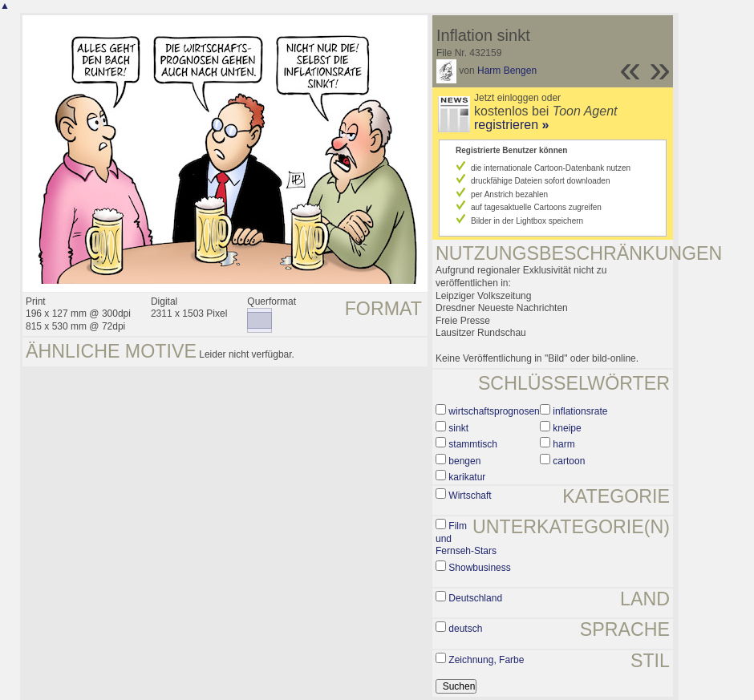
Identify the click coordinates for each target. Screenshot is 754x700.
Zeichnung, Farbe (486, 660)
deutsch (465, 629)
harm (563, 444)
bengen (464, 461)
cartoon (569, 461)
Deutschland (475, 598)
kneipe (567, 428)
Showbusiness (479, 568)
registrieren (511, 125)
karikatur (467, 477)
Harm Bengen (507, 71)
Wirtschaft (470, 496)
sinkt (458, 428)
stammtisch (473, 444)
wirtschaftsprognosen (494, 411)
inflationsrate (580, 411)
